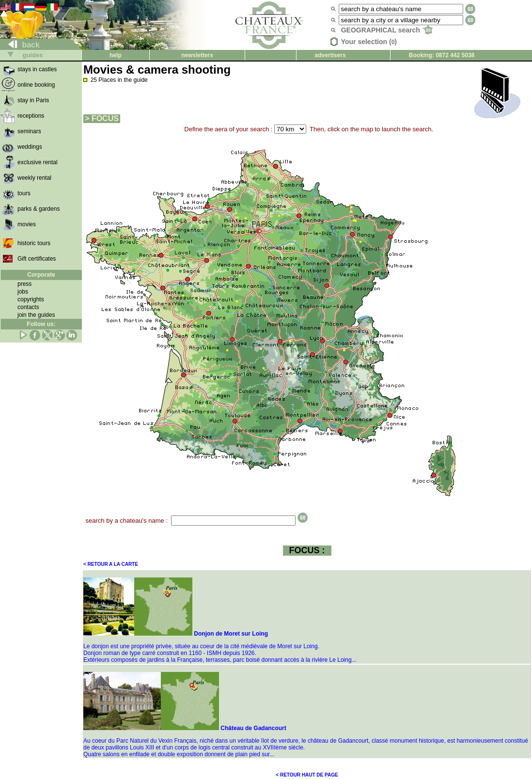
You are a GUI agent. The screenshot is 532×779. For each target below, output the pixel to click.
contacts (28, 307)
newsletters (197, 55)
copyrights (31, 299)
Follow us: (41, 324)
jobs (23, 292)
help (116, 55)
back (20, 45)
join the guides (36, 315)
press (24, 284)
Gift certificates (37, 259)
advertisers (330, 55)
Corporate (41, 275)
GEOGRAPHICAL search (387, 30)
